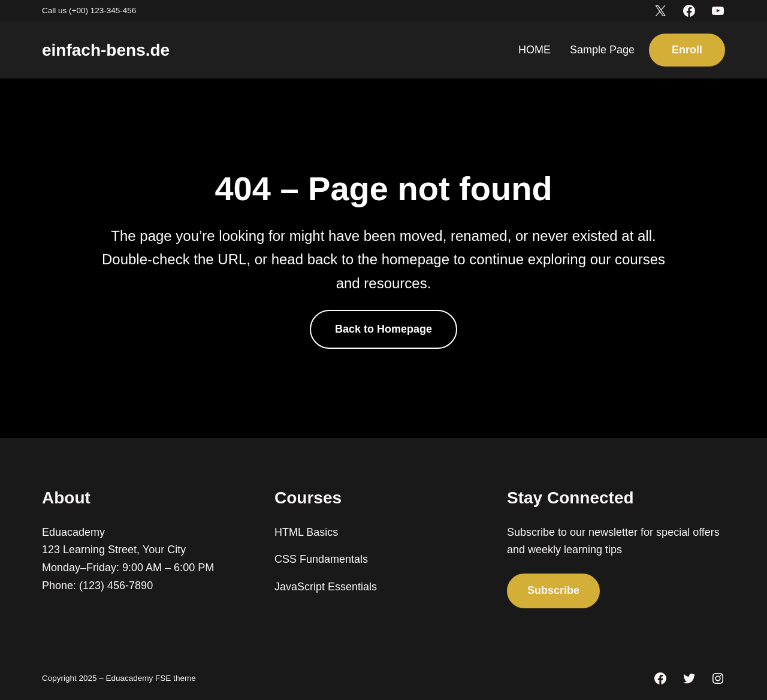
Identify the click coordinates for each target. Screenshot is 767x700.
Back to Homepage (383, 329)
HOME (535, 50)
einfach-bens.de (106, 50)
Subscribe (553, 590)
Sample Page (602, 50)
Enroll (687, 50)
